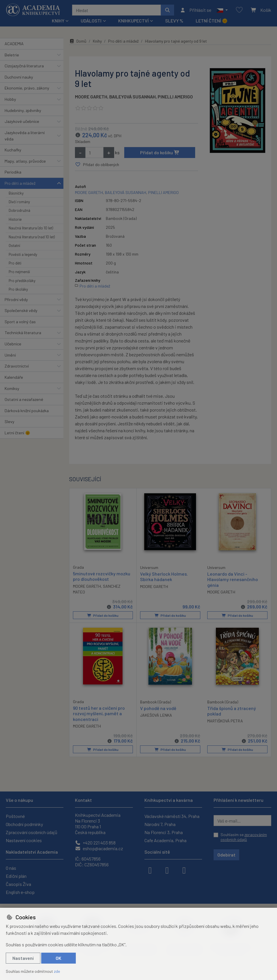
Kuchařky (13, 150)
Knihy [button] (58, 21)
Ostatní (14, 246)
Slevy (10, 422)
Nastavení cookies (24, 840)
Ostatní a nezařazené (24, 399)
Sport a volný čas (20, 322)
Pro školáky (18, 289)
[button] (222, 10)
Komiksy (12, 388)
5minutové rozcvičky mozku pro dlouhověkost (102, 576)
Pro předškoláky (22, 281)
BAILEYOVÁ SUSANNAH (132, 97)
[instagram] (167, 870)
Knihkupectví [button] (133, 21)
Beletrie (12, 55)
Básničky (16, 193)
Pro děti (15, 263)
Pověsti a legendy (23, 254)
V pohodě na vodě (158, 708)
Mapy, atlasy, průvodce (25, 161)
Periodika (13, 172)
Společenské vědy (21, 310)
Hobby (10, 99)
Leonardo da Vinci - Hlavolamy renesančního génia (233, 579)
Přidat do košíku (160, 152)
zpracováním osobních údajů (244, 837)
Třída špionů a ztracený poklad (232, 711)
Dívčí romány (19, 202)
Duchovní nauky (19, 77)
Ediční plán (16, 876)
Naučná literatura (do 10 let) (31, 228)
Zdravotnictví (17, 366)
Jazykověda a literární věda (25, 136)
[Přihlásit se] (196, 10)
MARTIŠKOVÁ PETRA (225, 721)
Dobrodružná (19, 210)
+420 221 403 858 (95, 843)
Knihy (97, 41)
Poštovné (15, 816)
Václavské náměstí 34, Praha (172, 816)
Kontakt (83, 800)
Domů (78, 41)
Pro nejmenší (19, 272)
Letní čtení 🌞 (212, 21)
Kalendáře (14, 377)
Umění (10, 355)
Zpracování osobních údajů (32, 832)
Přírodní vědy (16, 299)
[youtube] (184, 870)
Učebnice (13, 344)
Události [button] (91, 21)
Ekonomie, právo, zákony (27, 88)
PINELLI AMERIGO (175, 97)
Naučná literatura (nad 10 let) (32, 237)
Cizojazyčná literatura (24, 66)
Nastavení (23, 958)
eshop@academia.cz (99, 848)
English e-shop (20, 892)
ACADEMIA (14, 44)
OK (59, 958)
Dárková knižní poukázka (27, 411)
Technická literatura (23, 333)
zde (57, 971)
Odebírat (226, 855)
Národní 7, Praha (160, 824)
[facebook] (150, 870)
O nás (11, 868)
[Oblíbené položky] (239, 10)
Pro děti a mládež (20, 183)
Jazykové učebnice (22, 121)
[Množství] (94, 153)
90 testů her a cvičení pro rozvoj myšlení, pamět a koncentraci (99, 713)
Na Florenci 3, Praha (164, 832)
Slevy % (174, 21)
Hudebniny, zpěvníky (23, 110)
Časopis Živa (18, 884)
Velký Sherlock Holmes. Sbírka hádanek (164, 576)
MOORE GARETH (91, 97)
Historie (15, 219)
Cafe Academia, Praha (165, 840)
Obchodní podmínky (24, 824)
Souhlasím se (244, 837)
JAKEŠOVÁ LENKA (156, 715)
